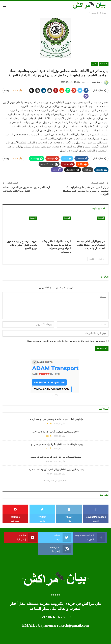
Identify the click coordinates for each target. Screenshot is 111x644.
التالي (91, 259)
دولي (95, 64)
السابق (100, 259)
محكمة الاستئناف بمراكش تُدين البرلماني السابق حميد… (55, 457)
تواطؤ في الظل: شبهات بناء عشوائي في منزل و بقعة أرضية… (56, 419)
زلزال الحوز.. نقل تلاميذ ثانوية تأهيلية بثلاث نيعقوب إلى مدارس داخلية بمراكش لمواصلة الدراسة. (86, 191)
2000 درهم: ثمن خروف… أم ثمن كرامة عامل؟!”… (56, 432)
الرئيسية (104, 64)
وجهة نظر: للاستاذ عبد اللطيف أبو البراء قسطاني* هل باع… (55, 444)
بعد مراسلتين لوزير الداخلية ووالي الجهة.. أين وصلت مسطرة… (55, 470)
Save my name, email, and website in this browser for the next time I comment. (66, 341)
